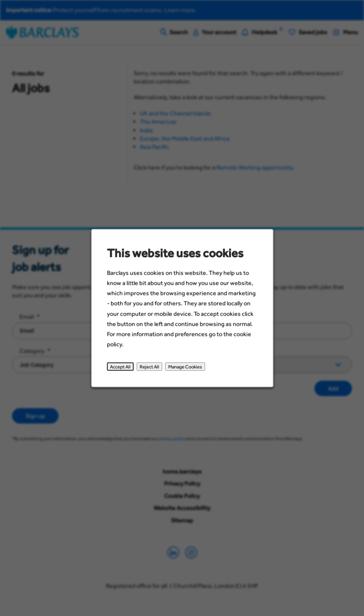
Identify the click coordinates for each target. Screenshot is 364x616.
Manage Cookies (185, 373)
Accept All (124, 373)
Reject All (152, 373)
